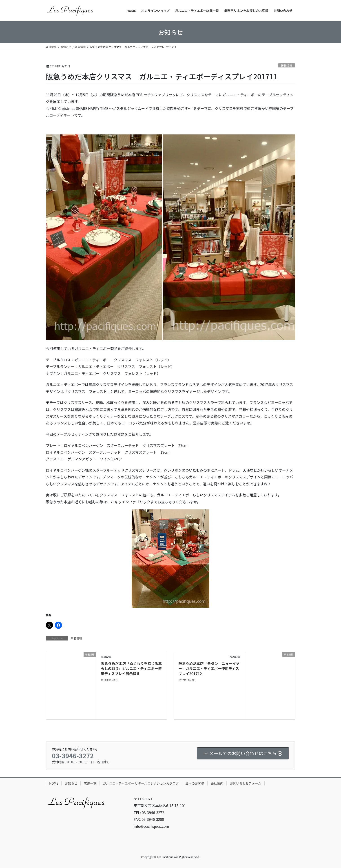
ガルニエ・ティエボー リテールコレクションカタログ (141, 783)
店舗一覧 (90, 783)
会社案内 (217, 783)
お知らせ (71, 783)
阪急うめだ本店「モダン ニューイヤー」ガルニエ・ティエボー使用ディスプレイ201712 (209, 668)
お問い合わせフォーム (246, 783)
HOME (54, 783)
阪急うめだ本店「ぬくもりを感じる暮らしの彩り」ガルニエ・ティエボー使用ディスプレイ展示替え (131, 668)
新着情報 (287, 66)
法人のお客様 (195, 783)
